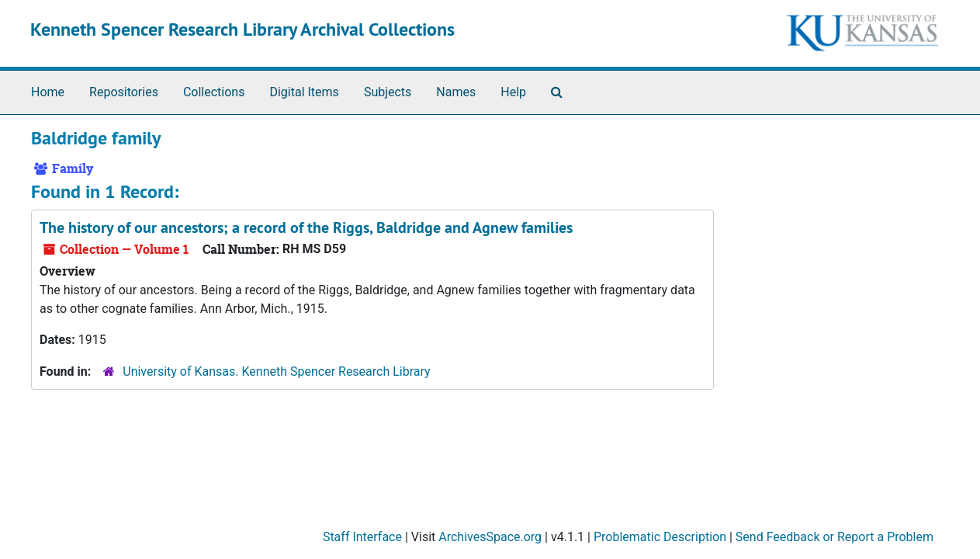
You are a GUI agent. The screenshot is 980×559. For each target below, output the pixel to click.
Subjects (388, 92)
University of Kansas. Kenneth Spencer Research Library (276, 372)
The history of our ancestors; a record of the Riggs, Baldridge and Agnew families (306, 227)
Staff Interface (362, 537)
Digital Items (304, 92)
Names (456, 92)
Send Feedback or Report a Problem (835, 537)
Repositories (124, 92)
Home (48, 92)
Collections (214, 92)
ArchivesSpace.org (490, 537)
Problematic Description (660, 537)
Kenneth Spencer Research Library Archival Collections (242, 29)
